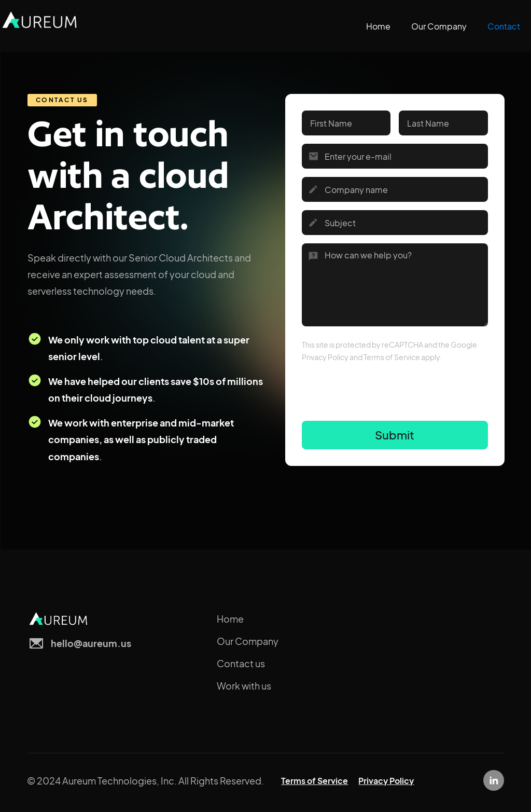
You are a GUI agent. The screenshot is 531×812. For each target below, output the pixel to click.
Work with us (244, 686)
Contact (504, 26)
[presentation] (381, 396)
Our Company (439, 26)
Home (378, 26)
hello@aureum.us (91, 643)
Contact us (241, 663)
